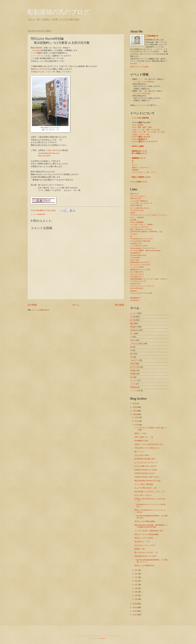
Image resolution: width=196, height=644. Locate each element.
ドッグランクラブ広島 (142, 82)
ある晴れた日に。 (137, 243)
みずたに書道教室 (137, 222)
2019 (135, 403)
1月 (136, 599)
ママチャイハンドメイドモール (142, 286)
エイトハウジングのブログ (140, 265)
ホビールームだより (138, 196)
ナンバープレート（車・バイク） (144, 172)
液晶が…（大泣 (140, 433)
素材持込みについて (139, 151)
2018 (135, 407)
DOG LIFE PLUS (41, 69)
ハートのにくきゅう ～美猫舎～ (142, 224)
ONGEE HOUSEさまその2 (145, 473)
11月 (137, 421)
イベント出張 (135, 391)
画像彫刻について (139, 158)
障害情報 (134, 387)
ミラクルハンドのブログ (139, 227)
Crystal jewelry (136, 248)
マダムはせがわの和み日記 (140, 241)
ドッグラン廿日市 (140, 93)
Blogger (133, 370)
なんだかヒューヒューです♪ (145, 545)
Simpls (133, 213)
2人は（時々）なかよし (143, 495)
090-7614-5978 (44, 156)
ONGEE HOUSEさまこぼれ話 (146, 470)
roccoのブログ (136, 284)
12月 (137, 417)
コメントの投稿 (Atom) (41, 310)
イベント (134, 313)
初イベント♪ (139, 452)
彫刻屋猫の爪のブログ (59, 12)
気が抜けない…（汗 (142, 542)
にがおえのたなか (137, 210)
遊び (132, 354)
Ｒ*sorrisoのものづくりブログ (141, 239)
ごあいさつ (134, 360)
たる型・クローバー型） (141, 134)
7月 (136, 577)
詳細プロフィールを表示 (139, 67)
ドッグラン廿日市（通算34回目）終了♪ (149, 531)
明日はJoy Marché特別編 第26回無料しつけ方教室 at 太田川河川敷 (151, 526)
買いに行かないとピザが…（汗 (146, 552)
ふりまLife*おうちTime (139, 246)
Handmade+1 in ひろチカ (140, 262)
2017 (135, 411)
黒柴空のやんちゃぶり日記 (140, 269)
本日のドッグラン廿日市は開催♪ (147, 534)
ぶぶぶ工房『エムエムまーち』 (142, 203)
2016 (135, 414)
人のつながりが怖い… (143, 455)
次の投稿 (32, 305)
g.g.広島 (133, 220)
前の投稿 (119, 305)
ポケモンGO (135, 367)
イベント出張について (139, 182)
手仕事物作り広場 (141, 441)
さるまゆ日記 (135, 258)
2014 (135, 607)
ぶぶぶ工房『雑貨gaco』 (140, 201)
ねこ (132, 333)
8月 (136, 574)
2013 (135, 611)
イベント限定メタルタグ (141, 137)
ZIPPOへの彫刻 (138, 146)
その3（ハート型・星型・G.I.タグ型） (146, 130)
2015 (135, 604)
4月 (136, 588)
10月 (137, 425)
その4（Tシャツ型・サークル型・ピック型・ (149, 132)
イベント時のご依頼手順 (144, 484)
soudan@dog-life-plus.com (49, 153)
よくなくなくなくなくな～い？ (146, 462)
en (131, 236)
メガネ (133, 384)
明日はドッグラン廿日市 (144, 538)
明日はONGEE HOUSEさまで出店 (147, 481)
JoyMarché (41, 214)
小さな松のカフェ (137, 277)
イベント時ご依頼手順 (140, 118)
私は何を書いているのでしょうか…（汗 (150, 491)
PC (131, 357)
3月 (136, 592)
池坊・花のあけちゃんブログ (141, 229)
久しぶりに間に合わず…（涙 (145, 488)
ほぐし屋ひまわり (137, 272)
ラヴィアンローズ (137, 274)
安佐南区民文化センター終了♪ (146, 556)
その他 (133, 317)
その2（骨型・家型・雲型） (142, 127)
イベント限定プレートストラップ (144, 141)
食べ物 (133, 320)
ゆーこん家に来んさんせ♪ (140, 208)
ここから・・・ (136, 234)
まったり (134, 380)
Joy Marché (37, 50)
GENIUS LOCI (136, 198)
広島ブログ (134, 194)
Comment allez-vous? (138, 255)
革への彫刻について (139, 153)
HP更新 (133, 374)
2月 (136, 595)
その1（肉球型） (138, 125)
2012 (135, 615)
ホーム (76, 305)
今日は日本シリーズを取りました (147, 448)
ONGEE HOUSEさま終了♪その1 (147, 477)
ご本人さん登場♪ (137, 344)
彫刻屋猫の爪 (42, 210)
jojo (131, 377)
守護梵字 (135, 170)
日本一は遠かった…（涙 (144, 437)
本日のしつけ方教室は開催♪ (145, 521)
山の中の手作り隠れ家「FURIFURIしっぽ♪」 (147, 232)
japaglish (134, 291)
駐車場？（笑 (139, 549)
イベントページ (141, 105)
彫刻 (132, 323)
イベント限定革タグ (139, 139)
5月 (136, 585)
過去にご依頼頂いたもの (141, 177)
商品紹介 (134, 327)
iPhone (133, 364)
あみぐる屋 (134, 260)
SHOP (133, 340)
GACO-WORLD (136, 205)
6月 (136, 581)
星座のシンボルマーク (140, 168)
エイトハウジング (38, 56)
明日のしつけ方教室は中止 (145, 565)
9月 (136, 570)
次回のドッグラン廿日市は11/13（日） (149, 444)
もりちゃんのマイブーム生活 (141, 293)
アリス (134, 165)
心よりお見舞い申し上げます (145, 466)
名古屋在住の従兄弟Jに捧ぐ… (146, 459)
